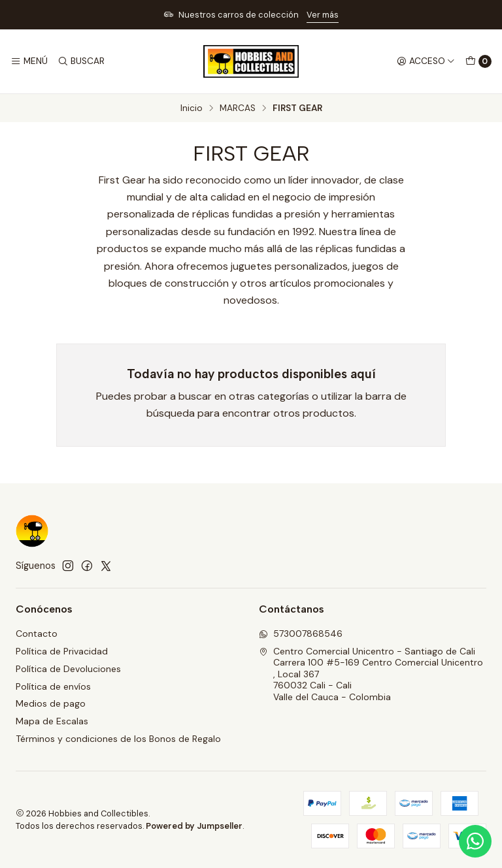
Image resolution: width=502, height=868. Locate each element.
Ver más (323, 15)
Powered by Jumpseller (194, 826)
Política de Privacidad (62, 651)
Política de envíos (53, 686)
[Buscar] (80, 61)
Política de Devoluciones (68, 669)
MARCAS (238, 108)
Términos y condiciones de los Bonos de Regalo (118, 739)
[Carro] (478, 61)
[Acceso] (426, 61)
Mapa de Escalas (52, 721)
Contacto (37, 634)
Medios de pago (51, 703)
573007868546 (301, 634)
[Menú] (29, 61)
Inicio (192, 108)
